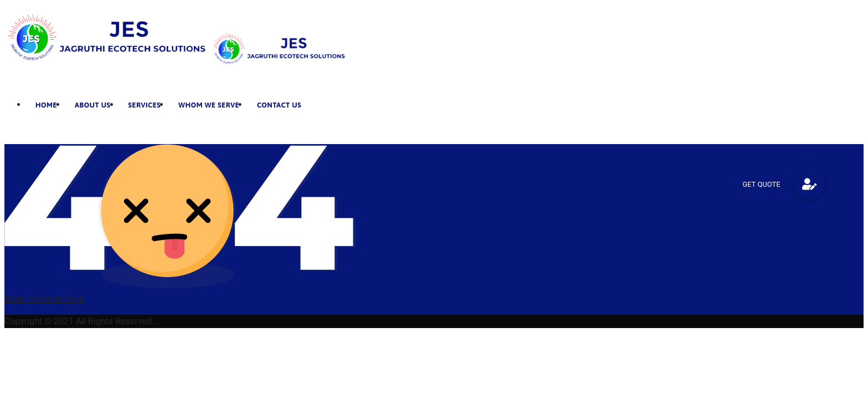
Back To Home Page (44, 299)
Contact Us (279, 105)
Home (46, 105)
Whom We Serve (209, 105)
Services (145, 105)
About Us (92, 105)
